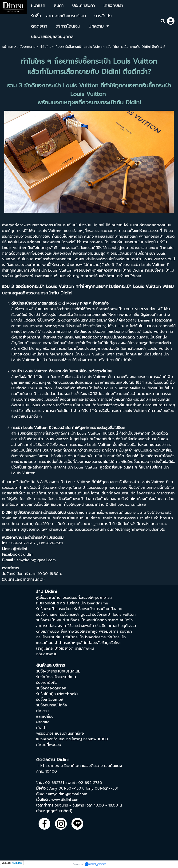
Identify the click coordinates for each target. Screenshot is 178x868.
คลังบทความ (26, 47)
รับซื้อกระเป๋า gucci (75, 615)
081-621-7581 (107, 788)
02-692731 (55, 783)
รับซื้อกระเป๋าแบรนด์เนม (54, 609)
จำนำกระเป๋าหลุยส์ (69, 643)
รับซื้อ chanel (47, 615)
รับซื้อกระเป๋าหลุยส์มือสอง (87, 620)
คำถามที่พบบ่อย (49, 745)
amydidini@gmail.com (68, 794)
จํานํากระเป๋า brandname (86, 637)
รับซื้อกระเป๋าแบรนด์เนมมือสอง (98, 609)
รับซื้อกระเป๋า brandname (87, 603)
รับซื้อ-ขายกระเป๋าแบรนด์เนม (58, 671)
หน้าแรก (8, 47)
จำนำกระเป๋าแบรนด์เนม (46, 538)
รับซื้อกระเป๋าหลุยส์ (51, 620)
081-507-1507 (71, 788)
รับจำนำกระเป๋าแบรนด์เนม (56, 677)
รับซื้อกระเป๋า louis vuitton (114, 615)
